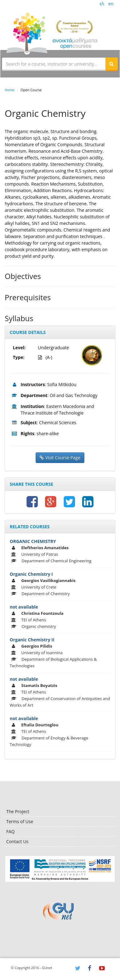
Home (10, 90)
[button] (112, 64)
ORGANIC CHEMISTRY (33, 541)
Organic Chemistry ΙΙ (32, 640)
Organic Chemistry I (31, 574)
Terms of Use (20, 821)
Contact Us (17, 841)
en (111, 4)
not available (24, 607)
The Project (18, 811)
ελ (102, 4)
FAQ (10, 831)
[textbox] (54, 64)
